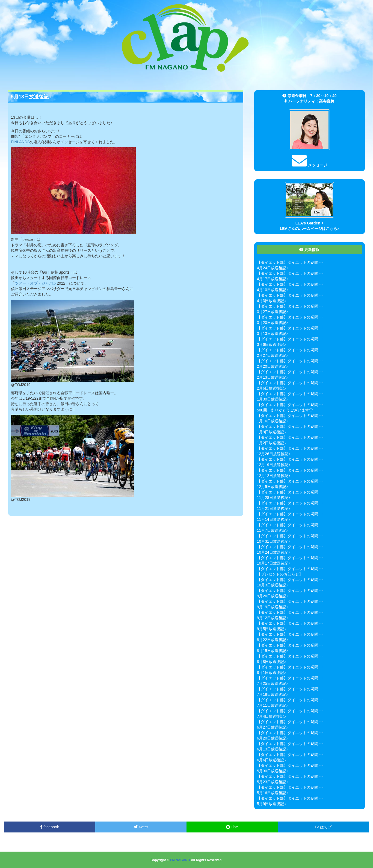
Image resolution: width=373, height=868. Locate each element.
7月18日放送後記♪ (273, 694)
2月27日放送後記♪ (273, 355)
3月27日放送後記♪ (273, 312)
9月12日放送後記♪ (273, 618)
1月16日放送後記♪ (273, 421)
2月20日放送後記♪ (273, 366)
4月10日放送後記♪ (273, 290)
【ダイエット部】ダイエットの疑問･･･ (290, 262)
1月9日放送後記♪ (272, 432)
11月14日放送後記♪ (274, 519)
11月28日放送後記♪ (274, 498)
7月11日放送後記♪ (273, 705)
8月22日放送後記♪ (273, 640)
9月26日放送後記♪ (273, 596)
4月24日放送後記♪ (273, 268)
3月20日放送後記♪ (273, 323)
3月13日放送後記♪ (273, 334)
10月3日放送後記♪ (273, 585)
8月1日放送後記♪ (272, 673)
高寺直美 (327, 101)
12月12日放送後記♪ (274, 476)
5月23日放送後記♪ (273, 782)
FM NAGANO (180, 860)
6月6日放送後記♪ (272, 760)
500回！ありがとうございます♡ (285, 410)
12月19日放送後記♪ (274, 465)
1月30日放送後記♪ (273, 399)
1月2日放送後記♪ (272, 443)
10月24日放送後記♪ (274, 552)
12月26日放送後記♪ (274, 454)
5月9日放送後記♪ (272, 804)
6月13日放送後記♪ (273, 749)
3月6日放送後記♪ (272, 344)
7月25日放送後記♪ (273, 683)
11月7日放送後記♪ (273, 530)
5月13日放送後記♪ (31, 97)
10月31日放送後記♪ (274, 541)
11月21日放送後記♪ (274, 508)
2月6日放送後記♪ (272, 388)
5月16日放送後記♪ (273, 793)
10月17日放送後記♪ (274, 563)
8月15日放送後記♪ (273, 651)
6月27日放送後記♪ (273, 727)
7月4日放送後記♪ (272, 716)
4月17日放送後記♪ (273, 279)
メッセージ (309, 165)
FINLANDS (20, 142)
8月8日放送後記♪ (272, 662)
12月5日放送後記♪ (273, 487)
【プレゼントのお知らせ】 (280, 574)
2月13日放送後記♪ (273, 377)
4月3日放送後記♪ (272, 301)
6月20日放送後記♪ (273, 738)
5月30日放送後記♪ (273, 771)
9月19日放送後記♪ (273, 607)
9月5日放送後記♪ (272, 629)
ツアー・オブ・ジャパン (36, 283)
